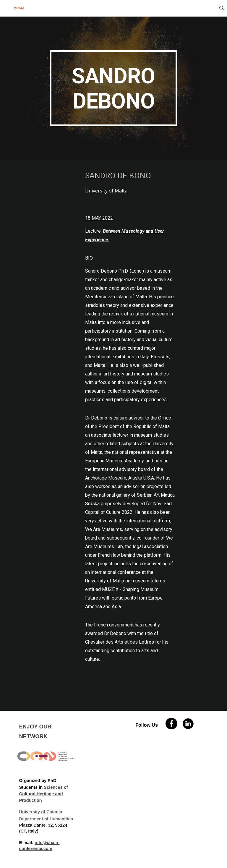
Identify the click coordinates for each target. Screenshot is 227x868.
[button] (220, 8)
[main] (113, 88)
